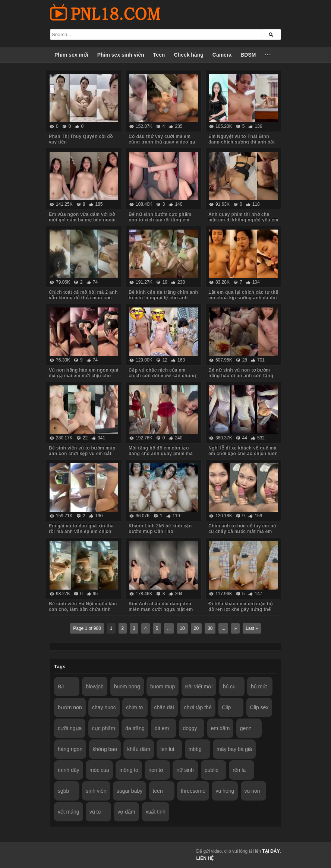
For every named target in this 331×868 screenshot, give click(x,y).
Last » (252, 628)
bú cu (229, 686)
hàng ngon (70, 749)
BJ (61, 686)
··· (268, 55)
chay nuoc (104, 707)
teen (158, 791)
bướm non (70, 707)
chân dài (164, 707)
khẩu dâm (139, 749)
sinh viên (96, 791)
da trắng (135, 728)
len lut (167, 749)
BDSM (248, 55)
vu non (252, 791)
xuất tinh (156, 812)
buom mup (163, 686)
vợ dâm (126, 812)
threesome (193, 791)
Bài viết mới (199, 686)
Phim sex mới (71, 55)
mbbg (195, 749)
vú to (95, 812)
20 (196, 628)
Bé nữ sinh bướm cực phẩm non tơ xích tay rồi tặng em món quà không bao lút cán (160, 220)
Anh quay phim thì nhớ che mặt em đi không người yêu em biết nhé (243, 220)
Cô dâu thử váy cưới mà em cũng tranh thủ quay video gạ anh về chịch (162, 142)
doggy (190, 728)
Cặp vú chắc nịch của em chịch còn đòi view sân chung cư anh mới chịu (162, 376)
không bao (105, 749)
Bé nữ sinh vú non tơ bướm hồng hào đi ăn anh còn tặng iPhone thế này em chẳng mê (241, 376)
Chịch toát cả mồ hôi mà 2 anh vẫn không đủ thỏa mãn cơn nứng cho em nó (83, 298)
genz (246, 728)
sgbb (63, 791)
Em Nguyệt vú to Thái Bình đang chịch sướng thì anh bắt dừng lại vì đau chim (242, 142)
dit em (162, 728)
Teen (159, 55)
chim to (134, 707)
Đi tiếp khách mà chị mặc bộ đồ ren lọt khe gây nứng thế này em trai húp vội (240, 609)
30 (210, 628)
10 (182, 628)
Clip (226, 707)
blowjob (94, 686)
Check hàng (188, 55)
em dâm (220, 728)
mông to (129, 770)
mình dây (69, 770)
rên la (239, 770)
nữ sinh (185, 770)
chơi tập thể (198, 707)
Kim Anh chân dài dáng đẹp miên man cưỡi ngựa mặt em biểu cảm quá (161, 609)
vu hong (225, 791)
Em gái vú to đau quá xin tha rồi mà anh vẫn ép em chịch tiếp (81, 531)
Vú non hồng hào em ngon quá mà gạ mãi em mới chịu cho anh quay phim (83, 376)
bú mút (259, 686)
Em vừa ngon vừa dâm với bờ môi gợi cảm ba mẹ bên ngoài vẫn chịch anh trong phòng (82, 220)
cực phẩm (104, 728)
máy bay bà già (234, 749)
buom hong (127, 686)
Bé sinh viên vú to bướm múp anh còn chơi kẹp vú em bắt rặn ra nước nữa (82, 454)
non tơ (156, 770)
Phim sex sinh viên (121, 55)
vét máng (69, 812)
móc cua (99, 770)
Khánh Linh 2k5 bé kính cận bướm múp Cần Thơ (160, 529)
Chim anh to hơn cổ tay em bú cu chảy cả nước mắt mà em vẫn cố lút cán (242, 531)
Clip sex (259, 707)
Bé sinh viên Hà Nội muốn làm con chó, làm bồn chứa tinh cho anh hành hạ (83, 609)
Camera (222, 55)
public (212, 770)
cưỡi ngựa (70, 728)
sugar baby (130, 791)
